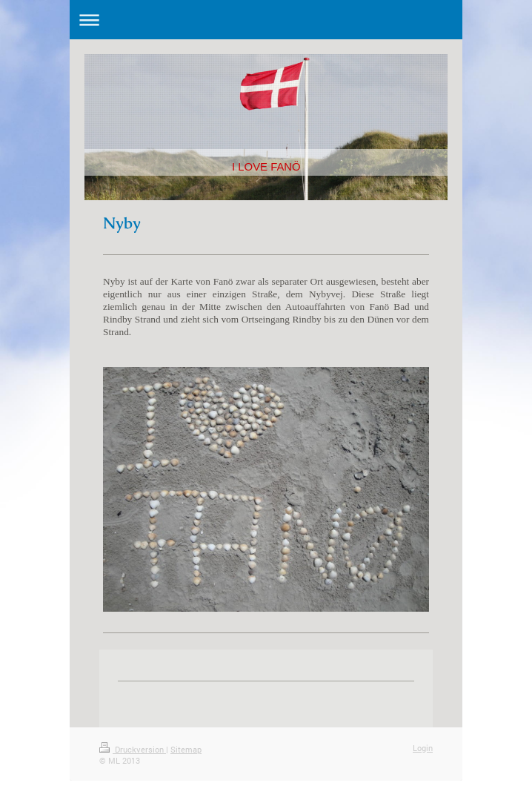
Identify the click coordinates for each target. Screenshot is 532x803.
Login (423, 748)
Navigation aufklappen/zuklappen (266, 20)
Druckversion (133, 749)
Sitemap (186, 749)
